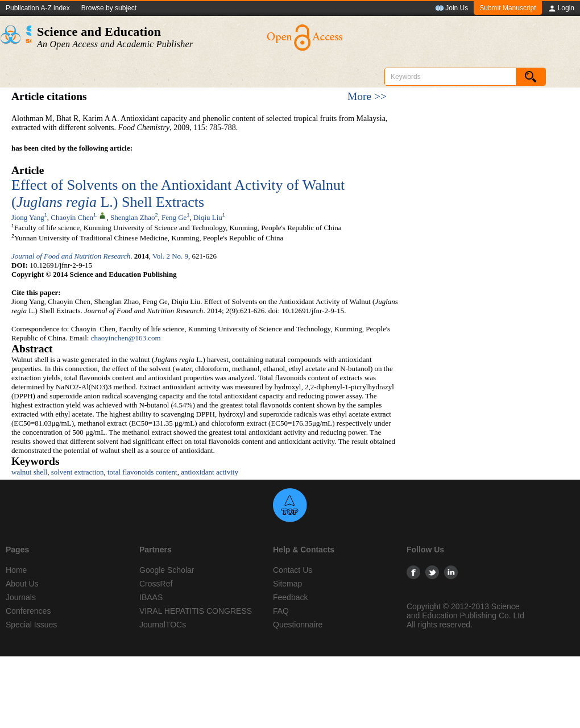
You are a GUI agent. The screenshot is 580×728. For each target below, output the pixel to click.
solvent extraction (78, 472)
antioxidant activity (210, 472)
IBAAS (151, 597)
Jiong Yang (28, 217)
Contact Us (293, 570)
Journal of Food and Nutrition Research (71, 256)
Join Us (451, 9)
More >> (367, 96)
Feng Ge (174, 217)
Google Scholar (167, 570)
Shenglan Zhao (132, 217)
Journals (21, 597)
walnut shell (29, 472)
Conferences (28, 611)
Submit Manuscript (507, 8)
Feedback (290, 597)
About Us (22, 584)
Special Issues (31, 625)
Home (16, 570)
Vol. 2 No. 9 (170, 256)
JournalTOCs (163, 625)
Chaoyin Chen (72, 217)
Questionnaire (298, 625)
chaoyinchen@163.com (126, 338)
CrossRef (156, 584)
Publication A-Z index (38, 8)
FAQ (281, 611)
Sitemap (287, 584)
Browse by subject (109, 8)
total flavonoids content (142, 472)
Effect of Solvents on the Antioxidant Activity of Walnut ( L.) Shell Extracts (178, 194)
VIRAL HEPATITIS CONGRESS (196, 611)
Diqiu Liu (208, 217)
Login (561, 9)
